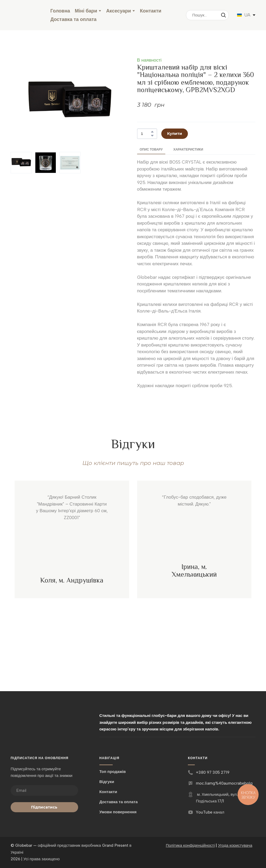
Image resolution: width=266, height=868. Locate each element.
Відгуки (107, 782)
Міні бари (86, 11)
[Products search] (207, 15)
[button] (223, 15)
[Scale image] (72, 549)
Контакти (151, 11)
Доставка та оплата (74, 19)
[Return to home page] (27, 15)
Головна (60, 11)
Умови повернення (118, 812)
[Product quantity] (146, 134)
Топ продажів (113, 772)
